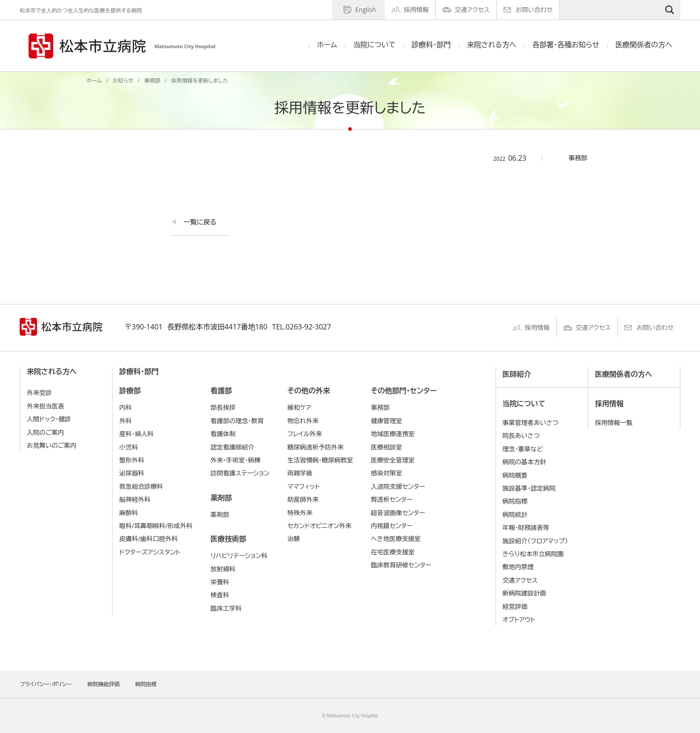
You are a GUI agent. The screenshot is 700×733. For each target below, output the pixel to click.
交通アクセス (472, 10)
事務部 (152, 81)
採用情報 (416, 10)
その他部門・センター (404, 391)
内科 (125, 407)
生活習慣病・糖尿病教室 (320, 460)
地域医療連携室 (393, 434)
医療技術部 (228, 539)
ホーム (327, 45)
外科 (125, 421)
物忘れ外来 (303, 421)
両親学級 (300, 473)
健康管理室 (387, 421)
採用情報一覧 (614, 423)
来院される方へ (492, 45)
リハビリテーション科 (239, 556)
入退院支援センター (398, 486)
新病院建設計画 (525, 593)
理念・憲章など (523, 449)
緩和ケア (300, 407)
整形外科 (132, 460)
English (366, 10)
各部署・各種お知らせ (566, 45)
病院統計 (515, 514)
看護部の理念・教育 (237, 421)
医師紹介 (517, 374)
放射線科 (223, 569)
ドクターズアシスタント (150, 552)
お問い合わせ (534, 10)
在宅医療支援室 (393, 552)
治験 (294, 539)
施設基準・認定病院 (529, 488)
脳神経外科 (135, 499)
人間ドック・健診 (49, 419)
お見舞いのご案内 (52, 445)
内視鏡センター (392, 526)
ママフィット (304, 486)
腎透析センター (392, 499)
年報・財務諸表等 (526, 527)
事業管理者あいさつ (531, 423)
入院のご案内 (46, 432)
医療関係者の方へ (644, 45)
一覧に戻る (200, 222)
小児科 (129, 447)
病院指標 (515, 501)
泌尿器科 (132, 473)
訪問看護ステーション (240, 473)
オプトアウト (519, 619)
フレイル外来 (305, 434)
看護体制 (223, 434)
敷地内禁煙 (518, 567)
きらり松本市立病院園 (533, 554)
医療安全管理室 (393, 460)
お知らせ (123, 81)
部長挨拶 (223, 407)
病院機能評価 (104, 684)
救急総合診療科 (141, 486)
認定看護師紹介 (232, 447)
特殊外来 (300, 513)
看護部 (221, 391)
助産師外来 (303, 499)
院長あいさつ (521, 435)
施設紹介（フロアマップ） (535, 541)
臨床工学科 (226, 608)
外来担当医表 (46, 406)
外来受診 (39, 393)
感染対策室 (387, 473)
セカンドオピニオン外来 (320, 526)
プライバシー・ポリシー (46, 684)
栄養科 (220, 582)
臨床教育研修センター (401, 565)
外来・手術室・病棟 (235, 460)
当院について (374, 45)
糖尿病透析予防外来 (316, 447)
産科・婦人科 (136, 434)
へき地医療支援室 (396, 539)
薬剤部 (221, 498)
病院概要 (515, 475)
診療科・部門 (431, 45)
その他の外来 (309, 391)
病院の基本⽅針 (525, 462)
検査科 (220, 595)
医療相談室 (387, 447)
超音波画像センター (398, 513)
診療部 (130, 391)
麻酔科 (129, 513)
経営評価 (515, 606)
